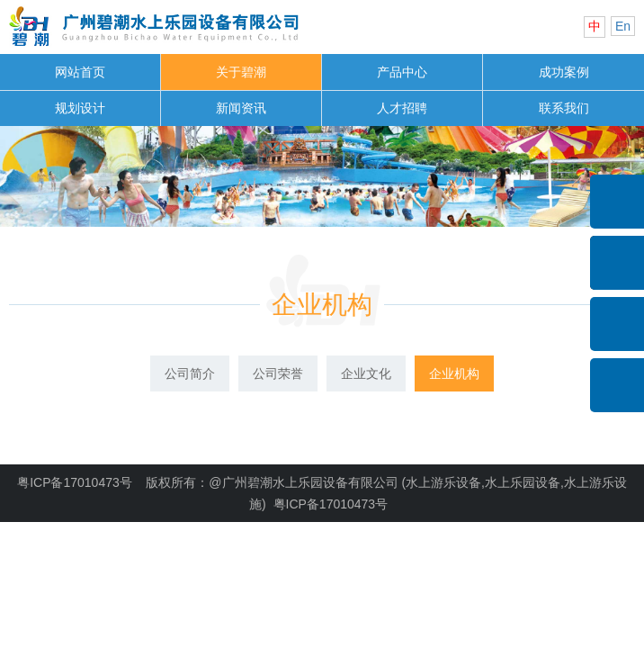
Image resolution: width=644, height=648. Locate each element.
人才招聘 (402, 108)
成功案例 (564, 72)
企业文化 (366, 373)
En (623, 26)
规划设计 (80, 108)
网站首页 (80, 72)
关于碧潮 (241, 72)
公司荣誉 (278, 373)
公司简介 (190, 373)
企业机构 (322, 305)
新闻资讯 (241, 108)
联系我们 (564, 108)
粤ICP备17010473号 (75, 482)
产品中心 (402, 72)
